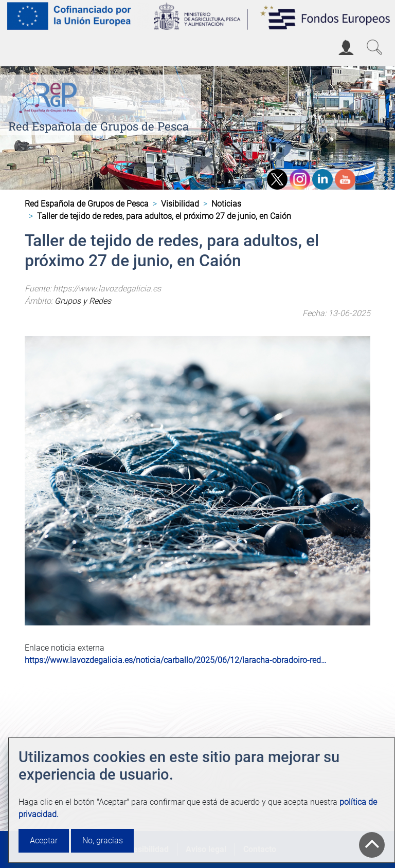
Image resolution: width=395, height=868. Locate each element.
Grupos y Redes (83, 301)
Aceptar (44, 841)
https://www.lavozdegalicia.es (107, 289)
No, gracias (103, 841)
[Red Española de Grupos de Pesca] (47, 95)
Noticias (226, 204)
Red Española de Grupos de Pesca (98, 126)
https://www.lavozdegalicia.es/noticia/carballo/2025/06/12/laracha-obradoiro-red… (175, 660)
